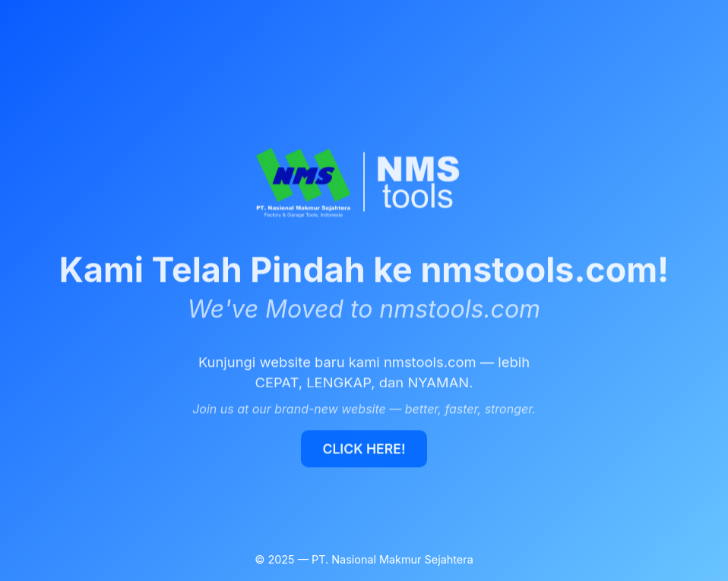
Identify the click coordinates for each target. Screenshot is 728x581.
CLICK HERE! (364, 448)
